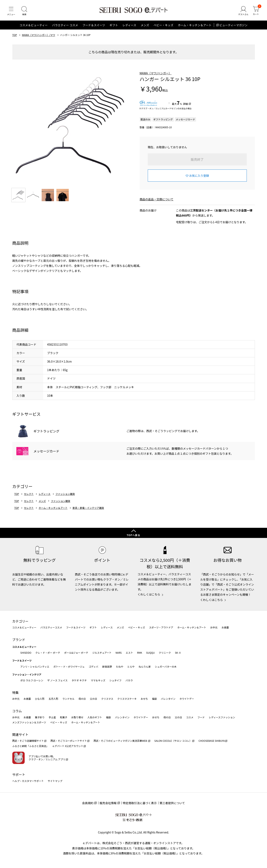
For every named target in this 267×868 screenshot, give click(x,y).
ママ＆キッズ (98, 680)
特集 (16, 692)
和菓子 (64, 717)
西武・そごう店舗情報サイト (28, 741)
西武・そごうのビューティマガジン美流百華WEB (121, 741)
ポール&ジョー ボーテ (76, 653)
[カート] (256, 11)
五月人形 (54, 699)
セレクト (29, 494)
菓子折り (40, 717)
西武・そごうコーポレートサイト (69, 741)
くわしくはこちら (149, 594)
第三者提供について (172, 803)
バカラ (129, 680)
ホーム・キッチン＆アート (195, 25)
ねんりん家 (145, 667)
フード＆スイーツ (94, 25)
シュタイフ (115, 680)
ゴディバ (93, 667)
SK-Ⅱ (178, 653)
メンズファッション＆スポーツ (29, 722)
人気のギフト (95, 717)
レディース (129, 25)
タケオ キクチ (79, 680)
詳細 (186, 104)
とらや (131, 667)
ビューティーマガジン (233, 25)
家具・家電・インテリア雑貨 (88, 508)
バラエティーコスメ (51, 627)
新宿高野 (107, 667)
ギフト (114, 25)
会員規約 (88, 803)
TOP (15, 35)
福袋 (154, 699)
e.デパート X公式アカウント (68, 746)
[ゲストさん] (243, 11)
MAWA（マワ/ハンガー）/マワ (38, 35)
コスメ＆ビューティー (34, 25)
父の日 (94, 699)
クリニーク (165, 653)
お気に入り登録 (199, 176)
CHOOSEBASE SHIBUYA (212, 741)
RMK (140, 653)
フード (201, 717)
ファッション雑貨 (65, 494)
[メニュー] (11, 11)
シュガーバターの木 (166, 667)
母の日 (82, 699)
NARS (119, 653)
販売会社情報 (108, 803)
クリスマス (107, 699)
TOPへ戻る (134, 535)
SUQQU (150, 653)
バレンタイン (168, 699)
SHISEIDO (26, 653)
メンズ (145, 25)
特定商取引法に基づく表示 (140, 803)
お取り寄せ (77, 717)
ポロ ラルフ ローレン (32, 680)
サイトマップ (55, 781)
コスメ (190, 717)
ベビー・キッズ (164, 25)
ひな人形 (40, 699)
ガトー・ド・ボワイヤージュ (69, 667)
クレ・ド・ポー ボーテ (48, 653)
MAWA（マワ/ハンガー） (156, 73)
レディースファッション (222, 717)
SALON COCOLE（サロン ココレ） (173, 741)
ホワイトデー (187, 699)
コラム (17, 711)
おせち (144, 699)
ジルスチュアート (102, 653)
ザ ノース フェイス (57, 680)
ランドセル (69, 699)
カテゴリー (20, 621)
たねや (120, 667)
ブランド (19, 640)
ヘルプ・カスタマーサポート (28, 781)
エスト (129, 653)
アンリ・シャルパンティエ (35, 667)
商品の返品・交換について (157, 199)
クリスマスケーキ (127, 699)
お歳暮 (225, 627)
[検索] (24, 11)
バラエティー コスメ (65, 25)
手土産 (52, 717)
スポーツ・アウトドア (161, 627)
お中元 (214, 627)
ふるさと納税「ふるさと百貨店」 (31, 746)
